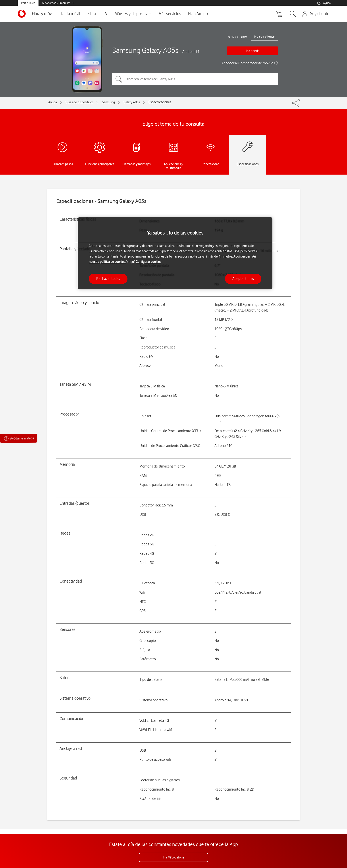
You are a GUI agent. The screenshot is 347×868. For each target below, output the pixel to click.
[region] (175, 253)
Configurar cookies (148, 262)
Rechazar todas (108, 279)
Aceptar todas (243, 279)
